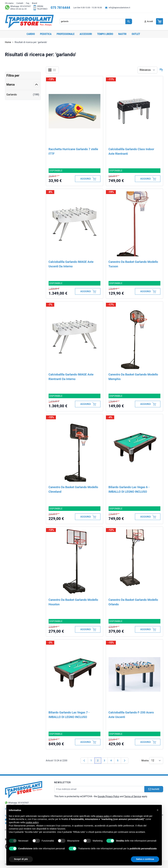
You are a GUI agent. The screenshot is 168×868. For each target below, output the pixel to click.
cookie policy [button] (32, 822)
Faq (28, 3)
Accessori (86, 34)
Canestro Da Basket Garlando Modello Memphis (133, 377)
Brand (34, 3)
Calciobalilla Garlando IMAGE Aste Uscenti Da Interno (71, 264)
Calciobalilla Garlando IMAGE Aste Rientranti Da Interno (71, 377)
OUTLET (136, 34)
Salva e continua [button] (145, 859)
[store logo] (29, 21)
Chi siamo (9, 3)
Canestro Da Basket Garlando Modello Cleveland (73, 489)
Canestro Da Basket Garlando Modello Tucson (133, 264)
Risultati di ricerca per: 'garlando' (31, 42)
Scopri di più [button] (21, 859)
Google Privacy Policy (109, 796)
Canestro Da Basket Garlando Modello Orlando (133, 602)
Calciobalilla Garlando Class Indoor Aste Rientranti (131, 151)
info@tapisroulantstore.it (119, 8)
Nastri (122, 34)
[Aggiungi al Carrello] (88, 179)
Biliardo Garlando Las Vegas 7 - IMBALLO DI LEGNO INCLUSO (69, 715)
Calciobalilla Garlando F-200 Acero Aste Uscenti (131, 715)
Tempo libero (105, 34)
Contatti (20, 3)
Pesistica (46, 34)
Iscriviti (154, 789)
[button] (158, 810)
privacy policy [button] (103, 816)
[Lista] (54, 70)
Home (8, 42)
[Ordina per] (147, 70)
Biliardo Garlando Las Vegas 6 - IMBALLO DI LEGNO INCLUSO (129, 489)
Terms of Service (133, 796)
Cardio (31, 34)
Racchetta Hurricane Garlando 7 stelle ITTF (73, 151)
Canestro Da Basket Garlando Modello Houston (73, 602)
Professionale (66, 34)
